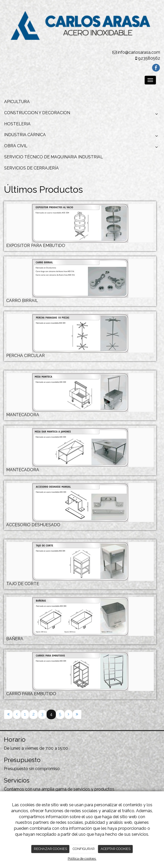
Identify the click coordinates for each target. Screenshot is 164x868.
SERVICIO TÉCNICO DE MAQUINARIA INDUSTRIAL (54, 157)
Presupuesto (16, 769)
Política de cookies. (82, 859)
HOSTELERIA (17, 124)
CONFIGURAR (84, 849)
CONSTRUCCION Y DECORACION (82, 114)
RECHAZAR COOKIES (50, 849)
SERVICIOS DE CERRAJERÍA (31, 168)
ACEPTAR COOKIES (115, 849)
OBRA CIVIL (82, 147)
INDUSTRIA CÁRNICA (82, 136)
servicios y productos (94, 789)
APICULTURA (17, 102)
